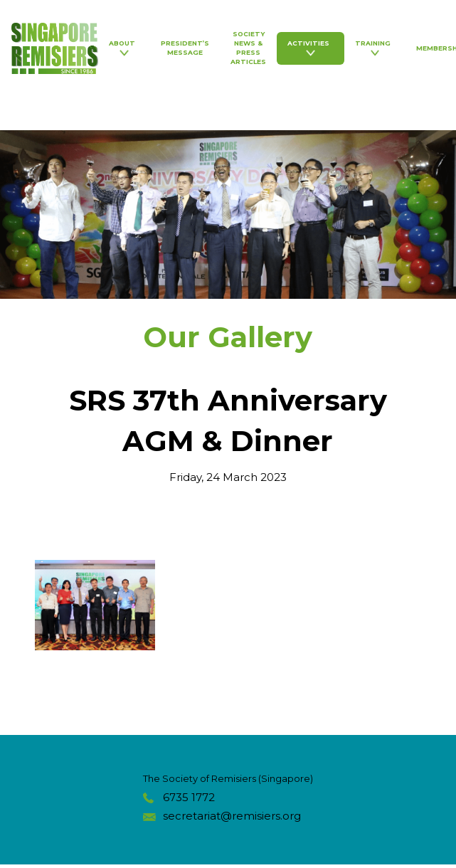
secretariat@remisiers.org (232, 816)
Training (375, 48)
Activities (311, 48)
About (124, 48)
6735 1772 (189, 797)
